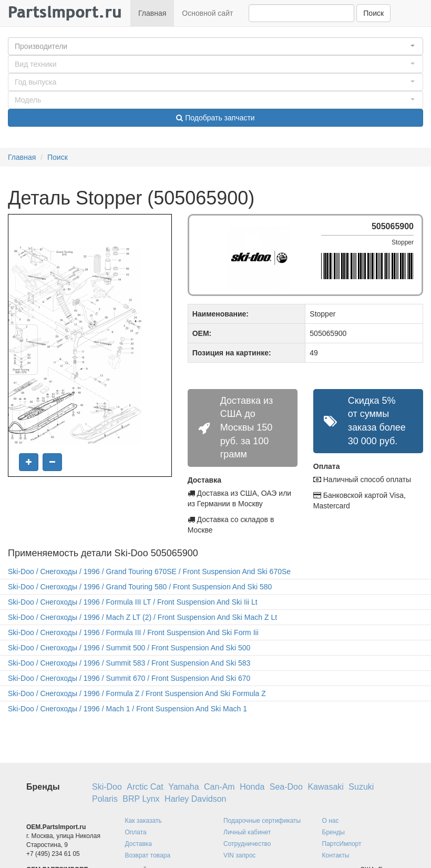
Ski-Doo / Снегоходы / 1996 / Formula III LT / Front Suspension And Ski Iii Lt (133, 602)
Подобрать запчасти (215, 118)
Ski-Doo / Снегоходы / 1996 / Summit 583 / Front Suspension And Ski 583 (129, 663)
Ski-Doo (107, 787)
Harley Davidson (195, 799)
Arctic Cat (145, 787)
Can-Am (219, 787)
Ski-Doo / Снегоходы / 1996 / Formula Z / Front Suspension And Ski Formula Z (137, 693)
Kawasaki (325, 787)
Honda (252, 787)
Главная (152, 13)
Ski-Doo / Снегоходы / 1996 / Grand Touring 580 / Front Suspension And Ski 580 (140, 587)
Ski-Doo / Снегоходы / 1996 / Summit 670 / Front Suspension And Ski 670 (129, 678)
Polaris (105, 799)
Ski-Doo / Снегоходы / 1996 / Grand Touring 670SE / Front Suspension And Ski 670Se (149, 571)
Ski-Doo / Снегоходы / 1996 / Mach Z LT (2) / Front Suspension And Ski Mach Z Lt (142, 617)
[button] (215, 46)
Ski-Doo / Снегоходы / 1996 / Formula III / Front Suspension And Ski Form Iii (133, 632)
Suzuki (361, 787)
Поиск (373, 13)
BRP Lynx (141, 799)
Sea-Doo (286, 787)
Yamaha (183, 787)
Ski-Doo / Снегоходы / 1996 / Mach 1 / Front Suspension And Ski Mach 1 (127, 709)
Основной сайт (207, 13)
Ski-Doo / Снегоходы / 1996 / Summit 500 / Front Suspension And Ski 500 (129, 648)
